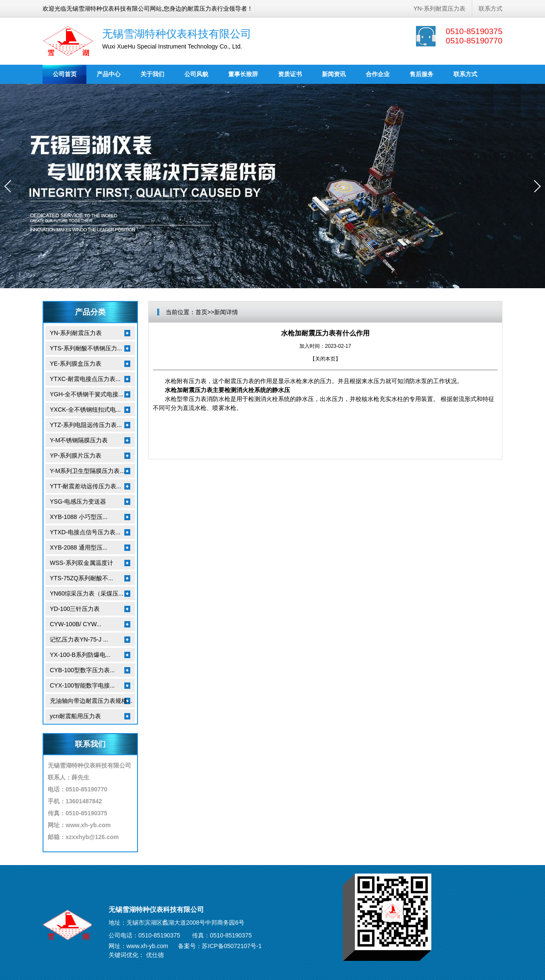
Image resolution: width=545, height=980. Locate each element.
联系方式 (490, 9)
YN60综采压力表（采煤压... (87, 593)
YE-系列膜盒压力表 (76, 364)
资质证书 (290, 74)
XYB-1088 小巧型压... (79, 517)
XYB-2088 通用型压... (79, 547)
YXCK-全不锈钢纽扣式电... (85, 410)
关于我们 (152, 74)
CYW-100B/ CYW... (76, 624)
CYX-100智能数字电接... (82, 685)
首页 (201, 312)
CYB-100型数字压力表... (82, 670)
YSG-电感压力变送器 (78, 501)
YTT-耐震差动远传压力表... (86, 486)
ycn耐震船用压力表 (75, 716)
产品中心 (109, 74)
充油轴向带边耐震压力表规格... (91, 701)
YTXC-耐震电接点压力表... (85, 379)
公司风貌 (196, 74)
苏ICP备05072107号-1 (232, 946)
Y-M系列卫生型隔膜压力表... (87, 471)
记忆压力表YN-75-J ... (79, 639)
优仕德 (155, 955)
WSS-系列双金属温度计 (82, 563)
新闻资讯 (334, 74)
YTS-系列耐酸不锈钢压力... (86, 348)
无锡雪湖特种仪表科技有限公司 (177, 34)
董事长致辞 (243, 74)
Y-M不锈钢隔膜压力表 (79, 440)
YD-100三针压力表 (75, 609)
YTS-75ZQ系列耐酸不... (82, 578)
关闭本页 (325, 359)
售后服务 (422, 74)
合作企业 (378, 74)
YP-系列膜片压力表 (76, 456)
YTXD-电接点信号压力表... (85, 532)
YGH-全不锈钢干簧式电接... (87, 394)
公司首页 (65, 74)
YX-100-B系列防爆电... (80, 655)
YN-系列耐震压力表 (439, 9)
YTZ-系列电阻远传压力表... (86, 425)
